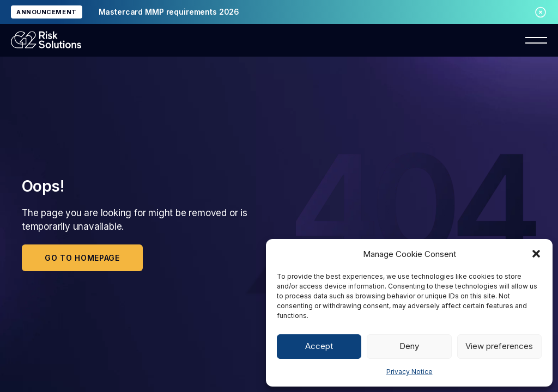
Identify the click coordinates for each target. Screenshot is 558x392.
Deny (409, 346)
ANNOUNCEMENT (47, 12)
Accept (319, 346)
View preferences (499, 346)
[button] (536, 254)
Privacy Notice (410, 372)
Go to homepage (82, 258)
